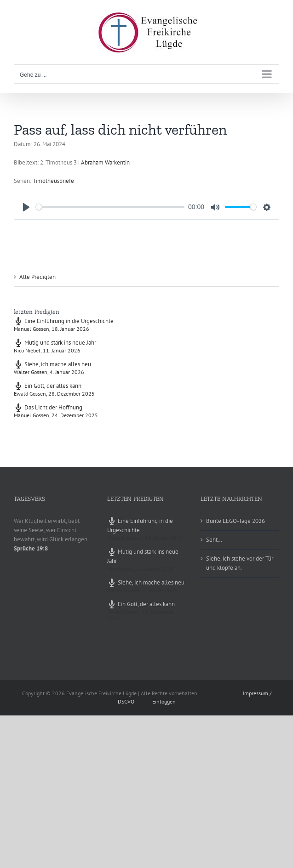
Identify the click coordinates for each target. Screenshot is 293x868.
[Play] (26, 207)
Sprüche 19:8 (31, 548)
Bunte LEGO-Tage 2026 (236, 521)
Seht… (214, 540)
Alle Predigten (37, 277)
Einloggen (164, 701)
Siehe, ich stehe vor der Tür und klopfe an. (240, 563)
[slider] (110, 207)
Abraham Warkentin (105, 162)
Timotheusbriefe (53, 181)
